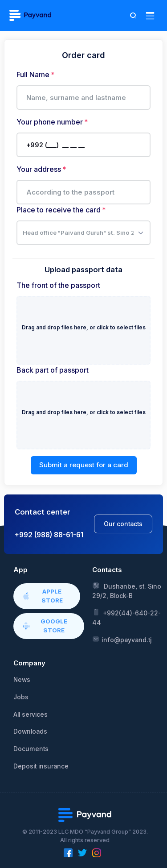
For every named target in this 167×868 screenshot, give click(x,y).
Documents (31, 749)
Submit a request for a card (84, 465)
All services (31, 714)
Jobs (21, 697)
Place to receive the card (59, 210)
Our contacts (123, 524)
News (22, 680)
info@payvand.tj (122, 640)
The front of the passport (58, 285)
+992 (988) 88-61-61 (49, 535)
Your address (39, 169)
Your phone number (50, 122)
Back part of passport (53, 370)
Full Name (33, 75)
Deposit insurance (41, 766)
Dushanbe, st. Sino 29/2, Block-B (127, 591)
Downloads (30, 731)
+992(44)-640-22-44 (126, 617)
